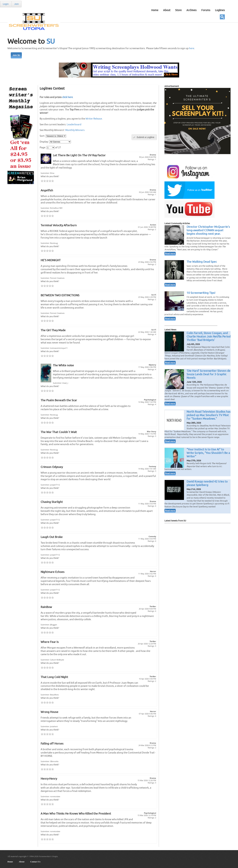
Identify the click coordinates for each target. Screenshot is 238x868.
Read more (170, 254)
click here (67, 97)
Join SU (16, 55)
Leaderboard (74, 124)
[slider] (47, 181)
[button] (144, 137)
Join (16, 4)
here (192, 48)
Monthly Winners (75, 130)
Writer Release (94, 119)
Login (6, 4)
